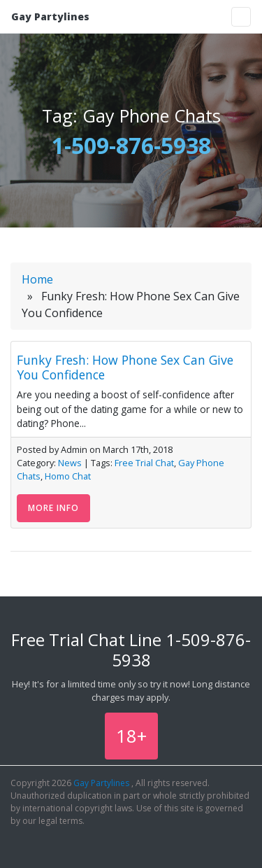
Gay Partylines (50, 16)
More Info (53, 508)
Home (37, 279)
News (70, 463)
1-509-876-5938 (131, 145)
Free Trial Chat (144, 463)
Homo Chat (68, 476)
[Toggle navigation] (241, 17)
